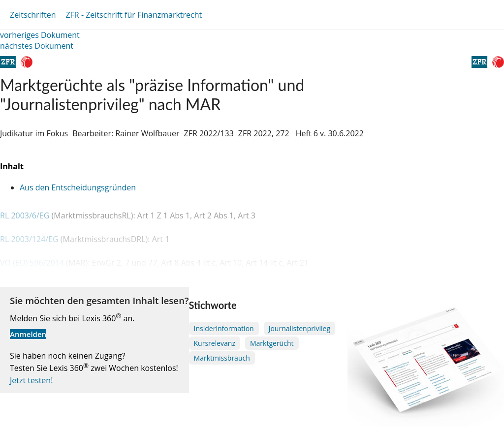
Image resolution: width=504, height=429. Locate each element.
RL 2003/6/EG (26, 215)
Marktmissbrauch (222, 358)
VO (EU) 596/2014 (33, 263)
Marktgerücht (272, 343)
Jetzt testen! (31, 380)
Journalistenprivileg (299, 328)
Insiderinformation (224, 328)
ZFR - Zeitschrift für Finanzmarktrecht (134, 15)
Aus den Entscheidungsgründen (78, 187)
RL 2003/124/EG (30, 239)
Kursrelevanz (215, 343)
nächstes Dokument (37, 46)
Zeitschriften (33, 15)
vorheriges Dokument (40, 35)
